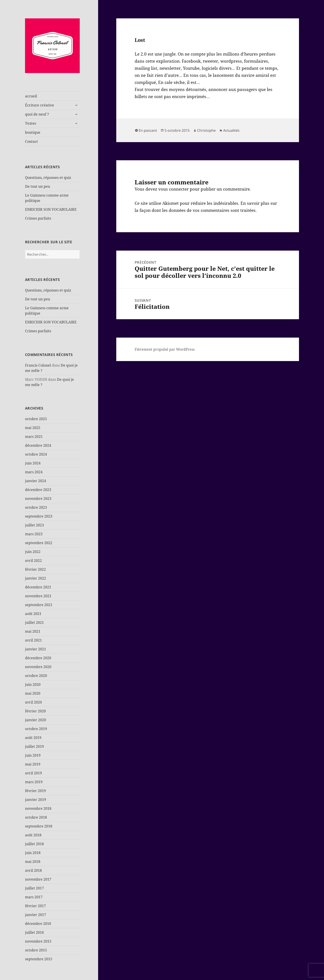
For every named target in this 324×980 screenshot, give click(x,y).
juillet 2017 (34, 888)
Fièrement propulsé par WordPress (165, 349)
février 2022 (35, 569)
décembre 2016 (38, 924)
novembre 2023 (38, 499)
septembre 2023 (39, 516)
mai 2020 (33, 693)
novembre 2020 (38, 667)
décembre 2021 (38, 587)
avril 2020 (33, 702)
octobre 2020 (36, 676)
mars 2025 (34, 437)
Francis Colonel (38, 365)
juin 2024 (33, 463)
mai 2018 (33, 862)
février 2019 (35, 791)
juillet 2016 (34, 932)
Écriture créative (40, 105)
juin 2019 (33, 755)
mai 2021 (33, 631)
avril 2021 (33, 640)
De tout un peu (38, 186)
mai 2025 (33, 428)
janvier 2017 (36, 915)
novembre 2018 (38, 808)
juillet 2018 (34, 844)
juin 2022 (33, 552)
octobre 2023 (36, 507)
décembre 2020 (38, 658)
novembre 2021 (38, 596)
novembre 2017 (38, 879)
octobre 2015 (36, 950)
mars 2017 (34, 897)
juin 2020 (33, 684)
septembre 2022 (39, 543)
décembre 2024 (38, 445)
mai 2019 (33, 764)
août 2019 (33, 738)
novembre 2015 (38, 941)
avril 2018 (33, 870)
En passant (148, 130)
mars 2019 (34, 782)
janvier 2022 (36, 578)
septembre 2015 (39, 959)
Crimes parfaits (38, 218)
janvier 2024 (36, 481)
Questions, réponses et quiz (48, 178)
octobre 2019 (36, 729)
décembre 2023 (38, 490)
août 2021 (33, 614)
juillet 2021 (34, 622)
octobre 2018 (36, 817)
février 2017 (35, 906)
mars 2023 (34, 534)
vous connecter (174, 189)
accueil (31, 96)
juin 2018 (33, 853)
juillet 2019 (34, 746)
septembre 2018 (39, 826)
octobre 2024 (36, 454)
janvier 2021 (36, 649)
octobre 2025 (36, 419)
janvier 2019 (36, 800)
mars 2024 (34, 472)
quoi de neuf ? (37, 114)
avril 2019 (33, 773)
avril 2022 (33, 561)
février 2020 (35, 711)
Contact (31, 141)
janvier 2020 (36, 720)
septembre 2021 (39, 605)
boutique (33, 132)
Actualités (231, 130)
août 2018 (33, 835)
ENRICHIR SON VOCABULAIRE (51, 209)
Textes (31, 123)
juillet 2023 (34, 525)
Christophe (206, 130)
